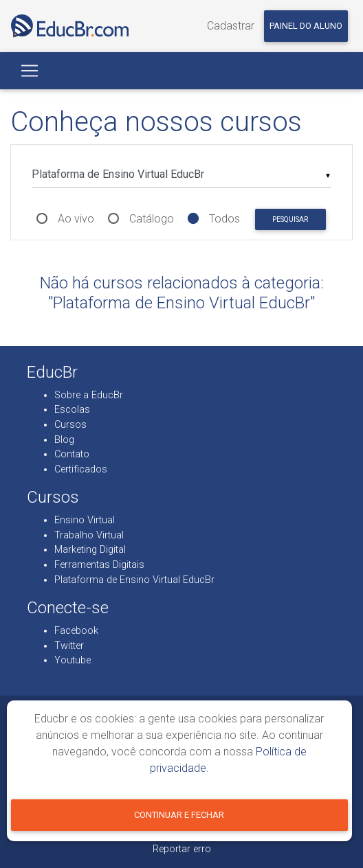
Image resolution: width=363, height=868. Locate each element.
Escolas (72, 410)
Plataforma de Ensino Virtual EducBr (134, 580)
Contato (72, 454)
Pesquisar (290, 219)
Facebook (76, 631)
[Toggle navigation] (30, 71)
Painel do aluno (306, 26)
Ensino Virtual (85, 520)
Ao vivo (76, 219)
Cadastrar (231, 26)
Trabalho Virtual (89, 535)
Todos (224, 219)
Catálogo (152, 219)
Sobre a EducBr (89, 395)
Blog (64, 440)
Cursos (70, 425)
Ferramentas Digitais (99, 565)
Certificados (81, 469)
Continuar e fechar (179, 815)
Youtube (73, 660)
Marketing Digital (90, 550)
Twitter (69, 646)
